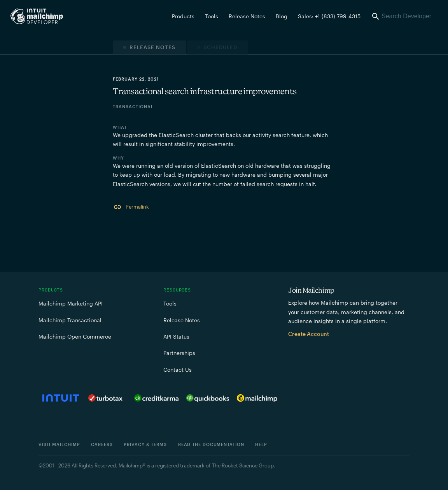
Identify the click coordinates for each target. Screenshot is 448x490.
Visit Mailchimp (59, 444)
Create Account (309, 334)
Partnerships (179, 353)
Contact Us (178, 370)
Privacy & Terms (145, 444)
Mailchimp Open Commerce (75, 336)
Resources (177, 290)
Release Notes (247, 16)
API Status (176, 336)
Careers (102, 444)
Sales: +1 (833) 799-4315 (329, 16)
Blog (282, 16)
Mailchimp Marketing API (71, 303)
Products (51, 290)
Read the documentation (211, 444)
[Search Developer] (404, 16)
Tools (212, 16)
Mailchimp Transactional (70, 320)
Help (261, 444)
